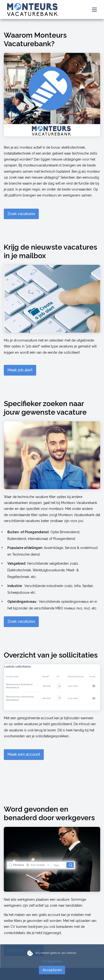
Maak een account (24, 754)
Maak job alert (20, 370)
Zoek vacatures (21, 214)
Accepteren (52, 970)
